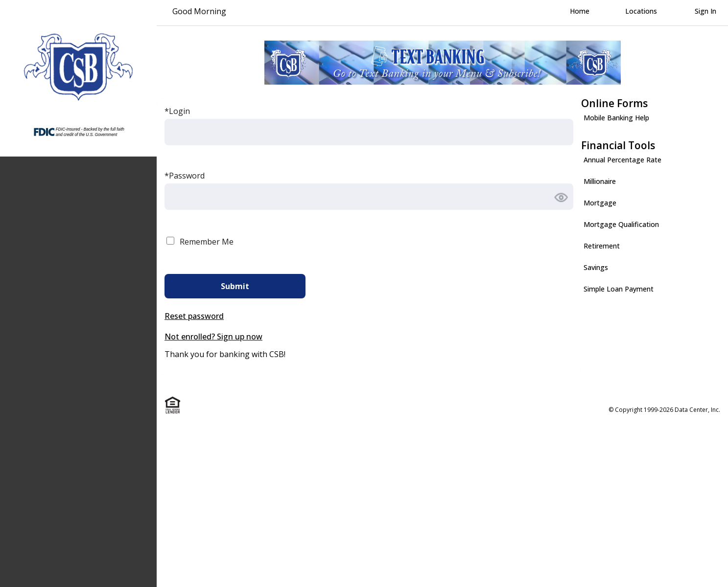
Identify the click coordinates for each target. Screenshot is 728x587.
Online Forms (614, 103)
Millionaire (600, 181)
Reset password (194, 316)
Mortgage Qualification (621, 224)
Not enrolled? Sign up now (213, 337)
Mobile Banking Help (616, 118)
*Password (185, 176)
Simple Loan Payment (619, 289)
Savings (596, 267)
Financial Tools (618, 145)
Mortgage (600, 203)
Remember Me (207, 242)
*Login (177, 111)
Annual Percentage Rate (622, 160)
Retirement (602, 246)
